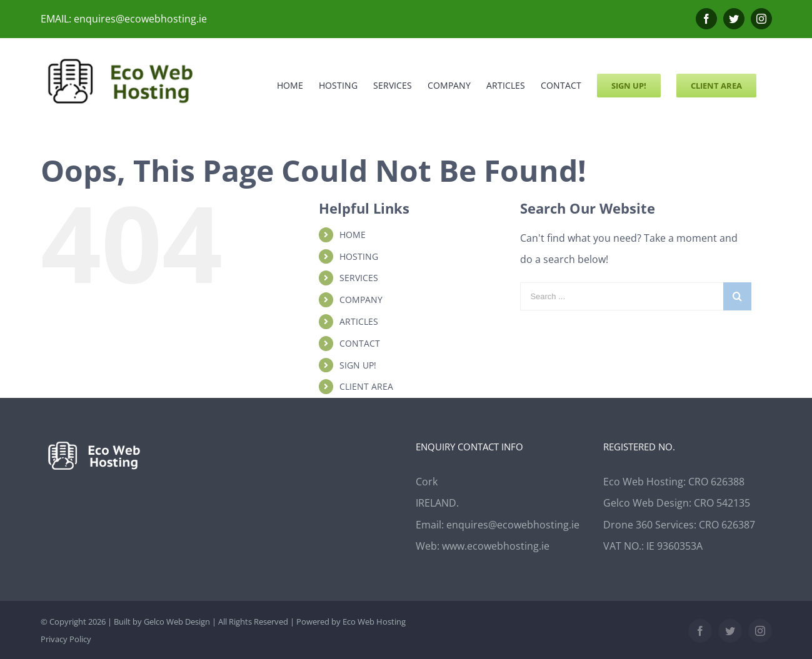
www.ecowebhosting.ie (496, 546)
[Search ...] (622, 296)
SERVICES (359, 278)
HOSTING (359, 256)
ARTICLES (359, 321)
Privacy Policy (66, 639)
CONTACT (360, 343)
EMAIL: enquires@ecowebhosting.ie (124, 19)
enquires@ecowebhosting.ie (513, 525)
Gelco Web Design (177, 622)
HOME (353, 235)
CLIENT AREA (366, 386)
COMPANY (361, 300)
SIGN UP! (358, 365)
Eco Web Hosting (374, 622)
